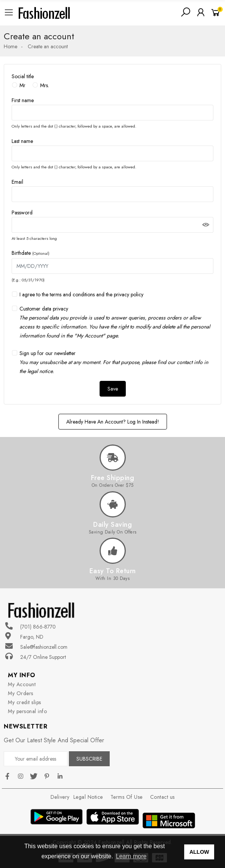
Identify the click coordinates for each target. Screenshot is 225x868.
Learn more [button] (131, 856)
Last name (22, 141)
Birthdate (31, 253)
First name (23, 100)
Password (22, 213)
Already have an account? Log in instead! (113, 422)
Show (206, 225)
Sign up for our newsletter (114, 362)
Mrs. (45, 85)
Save (113, 389)
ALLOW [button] (199, 852)
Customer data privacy (116, 323)
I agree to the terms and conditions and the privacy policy (81, 294)
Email (17, 182)
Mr (22, 85)
